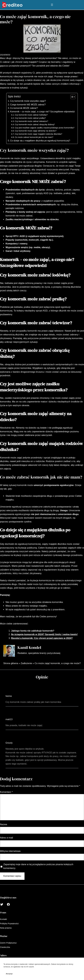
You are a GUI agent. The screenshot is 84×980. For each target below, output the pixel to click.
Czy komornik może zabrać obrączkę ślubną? (35, 124)
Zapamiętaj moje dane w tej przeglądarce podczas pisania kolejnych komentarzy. (38, 866)
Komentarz (6, 792)
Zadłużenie (26, 663)
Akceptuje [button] (9, 974)
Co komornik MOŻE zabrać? (24, 108)
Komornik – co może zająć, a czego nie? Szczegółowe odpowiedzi (42, 112)
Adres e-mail (6, 838)
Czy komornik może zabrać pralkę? (30, 118)
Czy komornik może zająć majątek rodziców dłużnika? (38, 134)
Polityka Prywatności (43, 967)
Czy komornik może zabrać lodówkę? (31, 115)
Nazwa (4, 824)
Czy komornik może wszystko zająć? (28, 101)
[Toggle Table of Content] (72, 97)
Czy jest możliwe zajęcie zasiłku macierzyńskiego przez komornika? (45, 128)
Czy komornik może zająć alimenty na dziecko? (36, 131)
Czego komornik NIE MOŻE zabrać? (28, 105)
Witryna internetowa (10, 851)
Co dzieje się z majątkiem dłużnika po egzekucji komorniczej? (40, 141)
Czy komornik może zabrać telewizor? (31, 121)
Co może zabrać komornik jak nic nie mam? (34, 137)
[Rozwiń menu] (52, 5)
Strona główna (11, 663)
